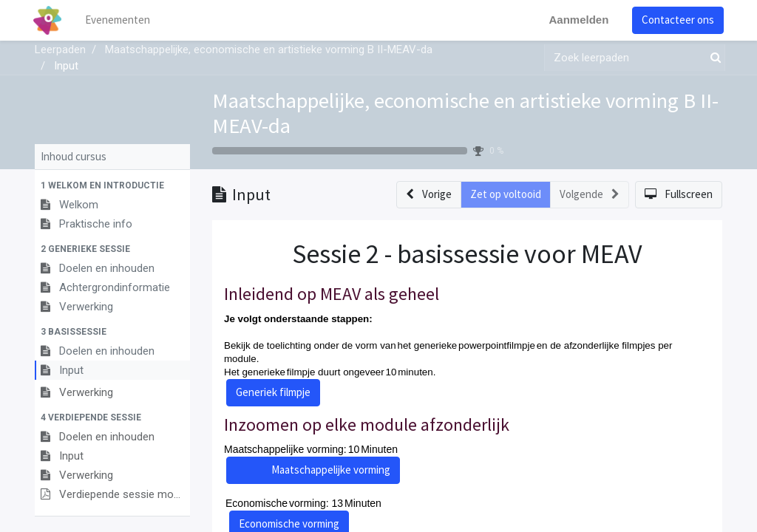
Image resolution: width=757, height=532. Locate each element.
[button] (112, 185)
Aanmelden (577, 20)
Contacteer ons (676, 20)
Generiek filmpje (273, 392)
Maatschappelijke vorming (331, 470)
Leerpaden (60, 50)
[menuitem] (120, 20)
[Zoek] (713, 58)
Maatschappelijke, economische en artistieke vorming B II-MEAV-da (465, 113)
